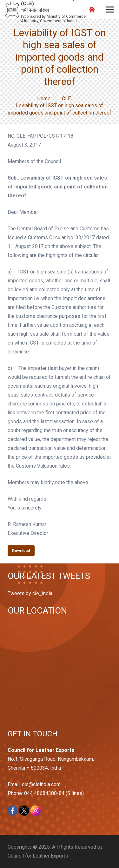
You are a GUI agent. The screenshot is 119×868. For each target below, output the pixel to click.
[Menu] (110, 10)
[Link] (12, 10)
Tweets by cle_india (30, 593)
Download (21, 551)
